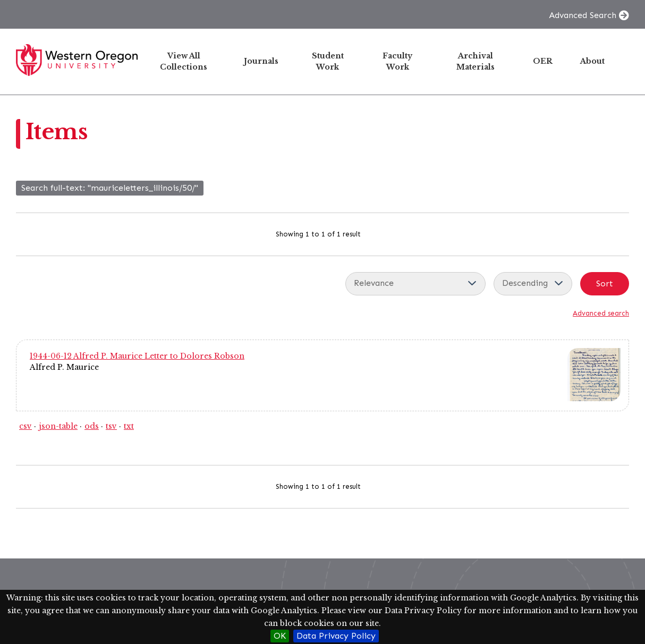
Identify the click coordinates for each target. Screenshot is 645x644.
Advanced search (601, 313)
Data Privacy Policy (336, 636)
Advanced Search (583, 15)
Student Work (328, 61)
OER (543, 61)
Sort (605, 283)
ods (92, 426)
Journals (261, 61)
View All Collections (184, 61)
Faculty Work (397, 61)
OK (280, 636)
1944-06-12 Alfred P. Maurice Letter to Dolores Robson (137, 356)
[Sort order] (533, 284)
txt (129, 426)
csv (26, 426)
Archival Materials (476, 61)
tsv (111, 426)
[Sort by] (415, 284)
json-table (58, 426)
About (592, 61)
